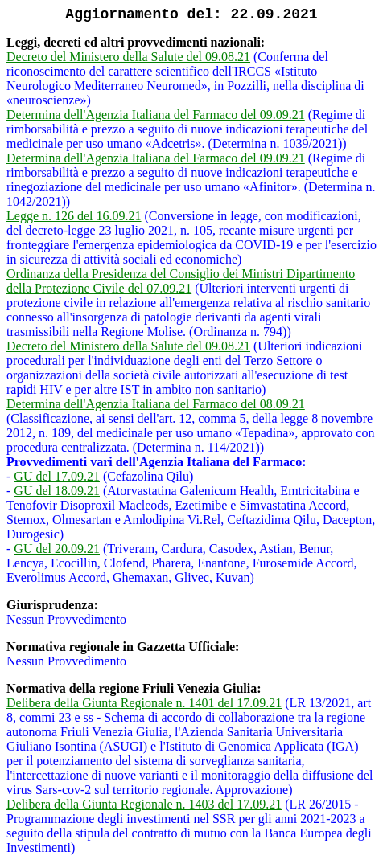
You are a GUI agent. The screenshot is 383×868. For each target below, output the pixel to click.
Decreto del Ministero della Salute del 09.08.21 (128, 57)
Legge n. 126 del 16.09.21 (74, 216)
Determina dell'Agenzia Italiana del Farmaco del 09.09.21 (156, 115)
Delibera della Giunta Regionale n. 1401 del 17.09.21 (144, 703)
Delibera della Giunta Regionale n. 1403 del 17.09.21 (144, 804)
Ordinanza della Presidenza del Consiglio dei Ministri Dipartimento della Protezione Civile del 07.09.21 (181, 281)
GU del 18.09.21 (57, 491)
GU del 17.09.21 (57, 476)
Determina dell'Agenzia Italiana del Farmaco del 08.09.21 (156, 404)
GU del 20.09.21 (57, 549)
